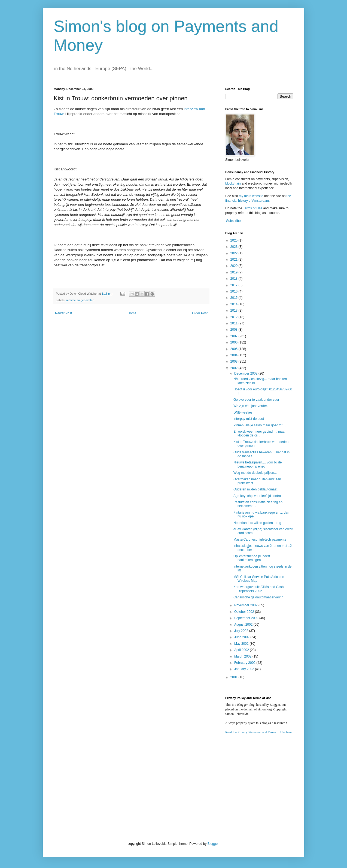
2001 (235, 677)
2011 (235, 323)
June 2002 (242, 637)
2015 (235, 298)
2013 (235, 311)
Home (132, 313)
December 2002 (246, 373)
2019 (235, 272)
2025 (235, 240)
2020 (235, 266)
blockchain (233, 183)
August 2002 (244, 625)
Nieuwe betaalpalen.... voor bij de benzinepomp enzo (258, 464)
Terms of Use (253, 208)
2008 (235, 330)
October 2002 (245, 612)
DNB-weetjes (243, 412)
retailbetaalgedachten (80, 300)
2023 (235, 247)
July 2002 (242, 631)
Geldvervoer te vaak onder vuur (256, 400)
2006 (235, 342)
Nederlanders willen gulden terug (257, 523)
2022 (235, 253)
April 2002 (242, 650)
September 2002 (247, 618)
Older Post (200, 313)
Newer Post (63, 313)
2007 (235, 336)
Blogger (213, 844)
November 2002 (246, 605)
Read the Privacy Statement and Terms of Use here (258, 732)
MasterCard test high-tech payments (260, 540)
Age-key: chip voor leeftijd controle (258, 496)
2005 (235, 349)
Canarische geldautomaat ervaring (258, 597)
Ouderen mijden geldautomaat (255, 489)
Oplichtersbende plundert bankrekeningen (252, 558)
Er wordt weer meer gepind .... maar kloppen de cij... (259, 433)
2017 (235, 285)
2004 (235, 355)
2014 (235, 304)
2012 (235, 317)
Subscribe (233, 221)
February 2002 (245, 663)
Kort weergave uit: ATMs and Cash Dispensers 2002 (259, 589)
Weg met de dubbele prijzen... (255, 473)
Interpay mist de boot (249, 419)
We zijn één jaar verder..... (252, 406)
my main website (251, 196)
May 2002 (242, 644)
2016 (235, 291)
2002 (235, 368)
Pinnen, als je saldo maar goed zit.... (260, 425)
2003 (235, 361)
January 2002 (245, 669)
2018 (235, 279)
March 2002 (243, 656)
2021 (235, 260)
